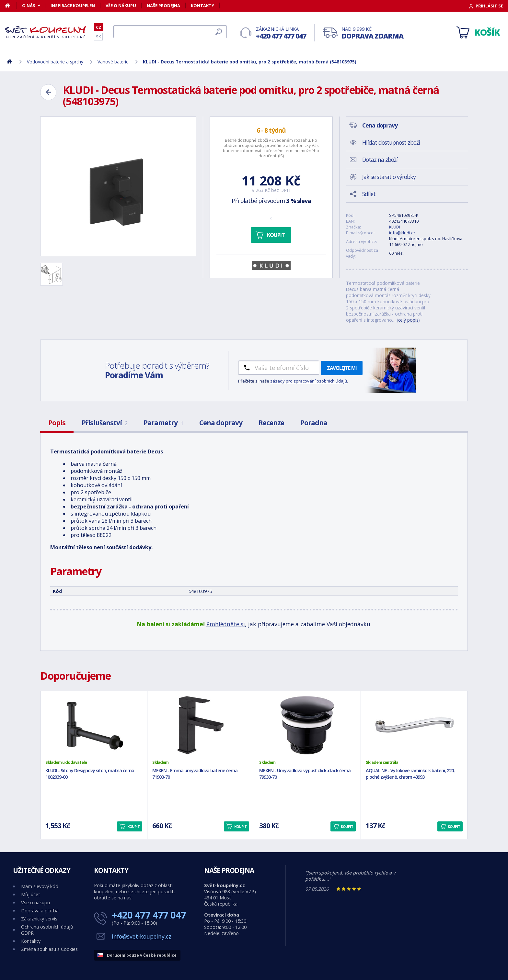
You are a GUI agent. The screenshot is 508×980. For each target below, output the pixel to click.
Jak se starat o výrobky (389, 177)
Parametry (163, 423)
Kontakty (202, 6)
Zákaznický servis (39, 919)
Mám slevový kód (40, 886)
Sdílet (369, 194)
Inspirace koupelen (73, 6)
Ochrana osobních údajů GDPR (47, 930)
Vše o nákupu (121, 6)
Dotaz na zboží (380, 160)
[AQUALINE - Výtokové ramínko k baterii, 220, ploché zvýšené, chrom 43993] (414, 725)
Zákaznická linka (281, 33)
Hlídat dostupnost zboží (391, 142)
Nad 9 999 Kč (372, 33)
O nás (29, 6)
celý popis (408, 320)
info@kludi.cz (402, 233)
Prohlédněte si (226, 624)
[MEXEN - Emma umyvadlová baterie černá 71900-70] (201, 725)
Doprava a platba (40, 911)
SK (98, 37)
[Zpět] (48, 92)
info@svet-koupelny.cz (142, 936)
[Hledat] (170, 32)
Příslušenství (104, 423)
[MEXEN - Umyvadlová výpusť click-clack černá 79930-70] (308, 725)
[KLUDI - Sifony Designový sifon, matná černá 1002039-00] (94, 725)
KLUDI (395, 227)
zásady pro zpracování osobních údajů (309, 381)
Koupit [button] (133, 826)
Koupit (276, 235)
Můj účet (31, 894)
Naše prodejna (163, 6)
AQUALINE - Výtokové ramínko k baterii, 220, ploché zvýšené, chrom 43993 (410, 774)
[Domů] (11, 6)
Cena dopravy (221, 423)
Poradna (314, 423)
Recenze (271, 423)
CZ (99, 27)
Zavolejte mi (342, 368)
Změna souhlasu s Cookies (49, 949)
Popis (57, 423)
